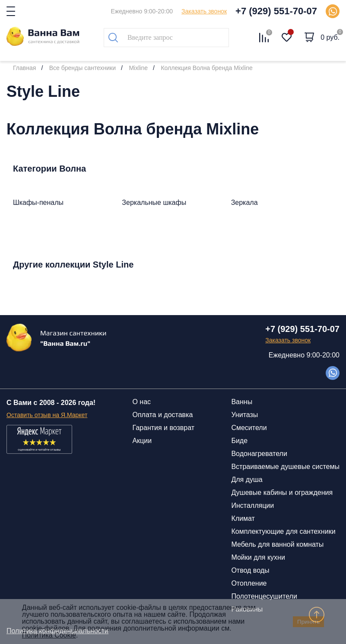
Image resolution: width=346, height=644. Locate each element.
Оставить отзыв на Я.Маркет (47, 415)
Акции (142, 441)
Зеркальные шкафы (154, 202)
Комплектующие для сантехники (283, 531)
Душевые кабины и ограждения (282, 493)
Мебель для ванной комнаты (277, 544)
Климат (243, 518)
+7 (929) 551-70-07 (276, 11)
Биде (239, 441)
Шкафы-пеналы (38, 202)
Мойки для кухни (258, 557)
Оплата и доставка (162, 415)
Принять (308, 622)
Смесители (249, 428)
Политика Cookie (49, 635)
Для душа (247, 480)
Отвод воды (250, 570)
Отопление (249, 583)
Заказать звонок (204, 11)
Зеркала (244, 202)
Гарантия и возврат (163, 428)
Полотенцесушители (264, 596)
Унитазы (244, 415)
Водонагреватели (259, 454)
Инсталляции (252, 505)
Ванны (242, 402)
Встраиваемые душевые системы (285, 467)
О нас (141, 402)
